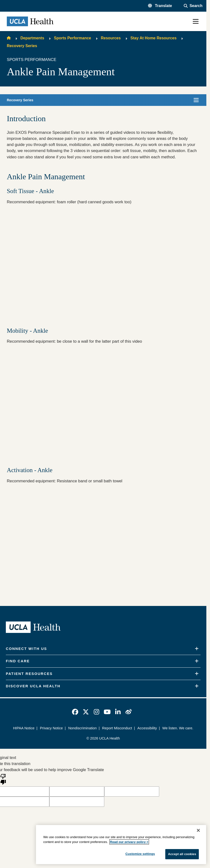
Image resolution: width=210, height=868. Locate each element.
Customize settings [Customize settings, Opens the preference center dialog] (140, 854)
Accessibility (147, 728)
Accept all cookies (182, 854)
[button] (160, 6)
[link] (75, 712)
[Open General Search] (193, 6)
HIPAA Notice (24, 728)
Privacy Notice (51, 728)
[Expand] (197, 649)
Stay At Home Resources (154, 38)
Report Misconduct (117, 728)
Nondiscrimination (83, 728)
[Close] (198, 830)
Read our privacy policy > (129, 842)
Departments (32, 38)
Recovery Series (22, 46)
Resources (111, 38)
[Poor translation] (3, 779)
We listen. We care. (178, 728)
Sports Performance (73, 38)
